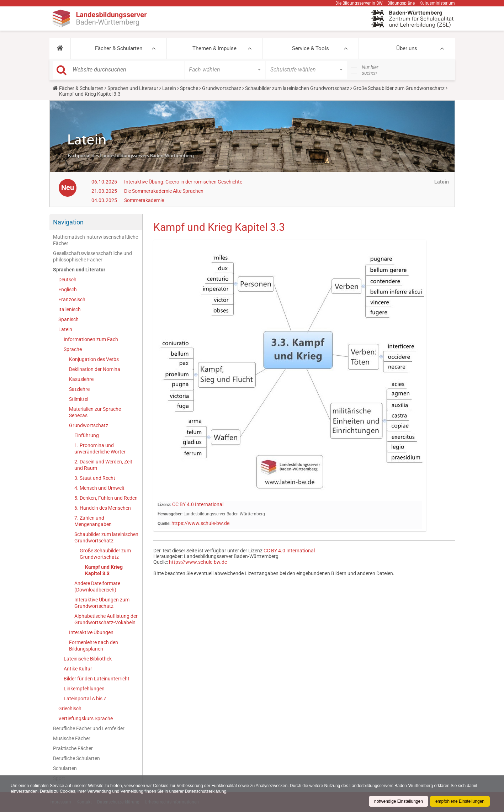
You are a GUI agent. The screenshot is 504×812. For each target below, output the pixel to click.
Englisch (68, 290)
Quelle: (164, 524)
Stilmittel (79, 399)
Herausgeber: (170, 514)
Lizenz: (164, 505)
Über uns (407, 48)
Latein (169, 88)
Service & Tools (311, 48)
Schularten (65, 768)
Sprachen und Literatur (133, 88)
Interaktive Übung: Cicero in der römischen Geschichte (183, 182)
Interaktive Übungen (91, 632)
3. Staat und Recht (95, 478)
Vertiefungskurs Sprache (86, 718)
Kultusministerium (437, 3)
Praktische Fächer (73, 748)
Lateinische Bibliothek (88, 659)
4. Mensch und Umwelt (99, 488)
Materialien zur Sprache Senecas (95, 412)
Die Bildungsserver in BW (359, 3)
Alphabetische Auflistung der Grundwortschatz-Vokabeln (106, 619)
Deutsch (67, 280)
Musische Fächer (72, 738)
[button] (60, 48)
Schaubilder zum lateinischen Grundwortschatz (297, 88)
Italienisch (70, 309)
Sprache (189, 88)
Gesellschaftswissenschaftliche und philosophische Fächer (92, 256)
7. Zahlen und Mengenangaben (93, 521)
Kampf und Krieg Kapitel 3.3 (104, 570)
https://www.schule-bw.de (200, 523)
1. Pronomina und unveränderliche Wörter (100, 449)
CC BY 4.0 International (198, 504)
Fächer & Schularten (119, 48)
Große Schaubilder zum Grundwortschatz (399, 88)
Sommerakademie (144, 200)
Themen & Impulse (214, 48)
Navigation (68, 222)
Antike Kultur (78, 669)
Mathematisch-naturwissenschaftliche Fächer (96, 240)
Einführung (87, 435)
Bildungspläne (401, 3)
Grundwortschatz (222, 88)
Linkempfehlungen (84, 689)
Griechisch (70, 708)
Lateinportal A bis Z (85, 699)
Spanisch (68, 319)
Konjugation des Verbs (94, 359)
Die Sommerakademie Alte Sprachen (164, 191)
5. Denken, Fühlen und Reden (106, 498)
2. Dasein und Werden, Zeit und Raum (103, 465)
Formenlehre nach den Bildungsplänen (94, 646)
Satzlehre (79, 389)
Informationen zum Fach (91, 339)
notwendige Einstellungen (399, 801)
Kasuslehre (81, 379)
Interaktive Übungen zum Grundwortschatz (102, 603)
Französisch (72, 299)
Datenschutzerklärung (206, 791)
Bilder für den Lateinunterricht (97, 679)
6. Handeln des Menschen (103, 508)
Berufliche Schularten (76, 758)
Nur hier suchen (370, 70)
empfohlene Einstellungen (460, 801)
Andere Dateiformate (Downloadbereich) (97, 587)
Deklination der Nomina (95, 369)
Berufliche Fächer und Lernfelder (89, 728)
